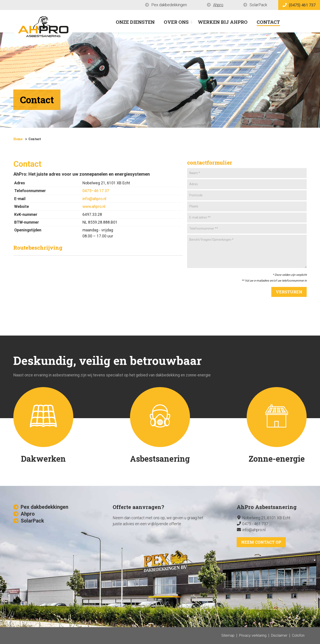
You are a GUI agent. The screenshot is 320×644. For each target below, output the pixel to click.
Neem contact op (261, 542)
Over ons (176, 22)
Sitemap (228, 635)
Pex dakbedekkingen (169, 5)
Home (18, 139)
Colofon (298, 635)
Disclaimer (279, 635)
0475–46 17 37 (96, 191)
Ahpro (218, 5)
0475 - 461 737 (255, 524)
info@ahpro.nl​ (254, 530)
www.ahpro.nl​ (94, 207)
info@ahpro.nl (94, 199)
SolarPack (258, 5)
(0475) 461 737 (299, 5)
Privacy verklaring (253, 635)
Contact (268, 22)
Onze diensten (135, 22)
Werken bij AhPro (223, 22)
